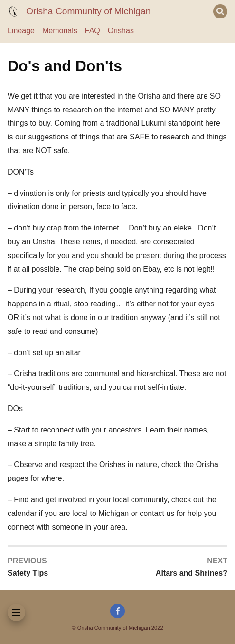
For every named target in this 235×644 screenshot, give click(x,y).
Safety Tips (28, 573)
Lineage (21, 31)
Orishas (121, 31)
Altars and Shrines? (192, 573)
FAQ (93, 31)
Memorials (60, 31)
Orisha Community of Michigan (88, 11)
